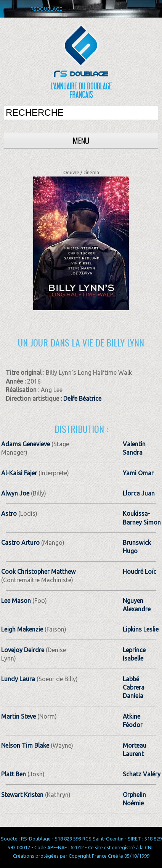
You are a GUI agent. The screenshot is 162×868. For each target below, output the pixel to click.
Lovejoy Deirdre (23, 650)
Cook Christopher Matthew (38, 572)
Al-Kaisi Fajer (19, 473)
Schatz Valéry (142, 774)
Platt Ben (14, 774)
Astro (10, 513)
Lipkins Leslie (141, 629)
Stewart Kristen (22, 795)
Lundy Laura (18, 679)
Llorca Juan (139, 493)
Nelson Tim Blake (25, 745)
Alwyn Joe (15, 493)
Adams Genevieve (26, 444)
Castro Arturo (20, 542)
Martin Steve (18, 716)
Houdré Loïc (140, 572)
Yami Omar (138, 473)
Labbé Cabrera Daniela (134, 687)
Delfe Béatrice (82, 398)
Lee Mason (16, 601)
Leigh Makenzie (22, 629)
